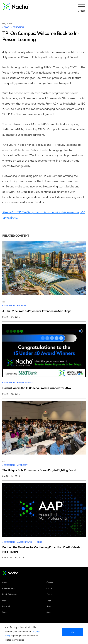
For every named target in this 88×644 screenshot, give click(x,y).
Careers (50, 582)
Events (49, 594)
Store (49, 612)
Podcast (23, 306)
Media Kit (6, 606)
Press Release (26, 383)
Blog (7, 27)
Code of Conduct (10, 588)
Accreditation (26, 542)
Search (5, 612)
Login (49, 600)
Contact (50, 588)
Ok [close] (73, 632)
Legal (5, 600)
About (5, 582)
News (49, 606)
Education (18, 27)
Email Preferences (10, 594)
